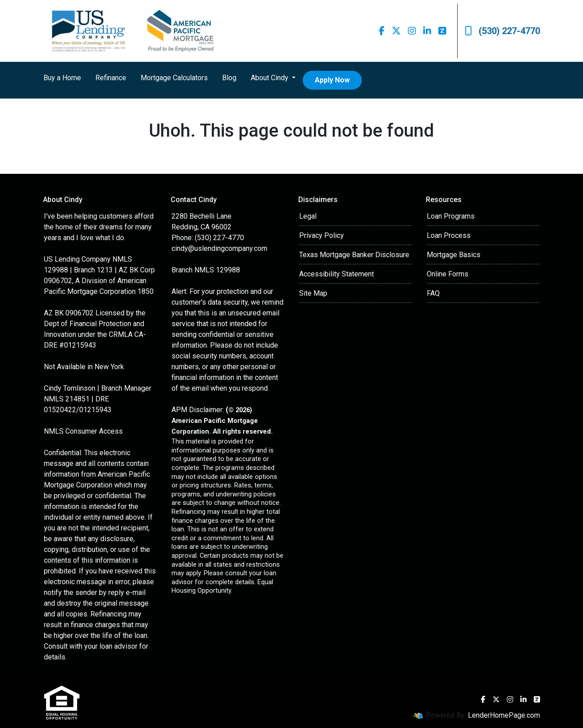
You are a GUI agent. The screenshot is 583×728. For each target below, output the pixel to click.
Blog (229, 78)
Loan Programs (451, 216)
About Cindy (270, 78)
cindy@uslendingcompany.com (219, 248)
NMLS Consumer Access (83, 431)
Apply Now (332, 80)
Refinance (111, 78)
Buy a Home (62, 78)
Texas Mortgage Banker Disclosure (354, 255)
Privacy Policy (322, 235)
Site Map (313, 293)
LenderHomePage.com (504, 715)
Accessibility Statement (337, 274)
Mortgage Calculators (174, 78)
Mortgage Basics (454, 255)
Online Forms (448, 274)
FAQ (433, 293)
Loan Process (449, 235)
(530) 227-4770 (502, 31)
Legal (308, 216)
